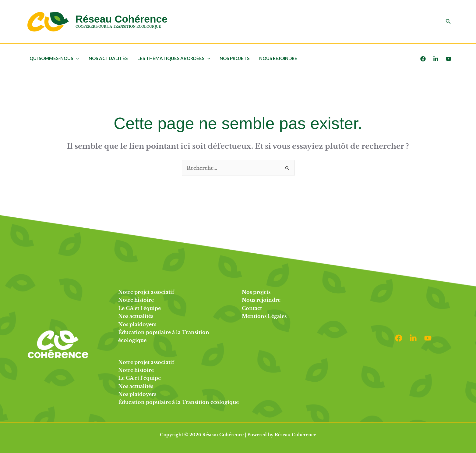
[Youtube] (449, 59)
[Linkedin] (413, 338)
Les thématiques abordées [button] (173, 58)
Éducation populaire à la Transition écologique (178, 402)
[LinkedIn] (436, 59)
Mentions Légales (264, 316)
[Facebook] (423, 59)
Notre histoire (136, 300)
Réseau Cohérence (122, 19)
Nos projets (233, 58)
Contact (252, 308)
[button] (448, 22)
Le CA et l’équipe (139, 308)
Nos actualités (108, 58)
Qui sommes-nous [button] (54, 58)
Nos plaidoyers (137, 324)
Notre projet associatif (146, 292)
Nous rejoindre (276, 58)
